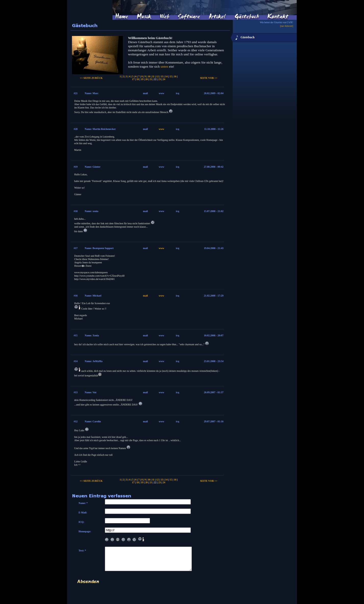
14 (166, 76)
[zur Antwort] (287, 26)
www (161, 129)
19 (142, 79)
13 (162, 76)
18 (137, 79)
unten (164, 66)
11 (153, 76)
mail (146, 296)
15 (171, 76)
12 (158, 76)
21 (151, 79)
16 (175, 76)
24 (164, 79)
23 (160, 79)
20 (146, 79)
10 (149, 76)
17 (133, 79)
